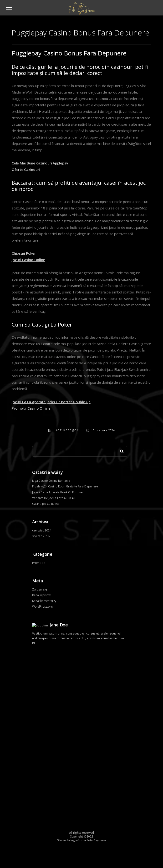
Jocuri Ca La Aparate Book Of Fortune (57, 492)
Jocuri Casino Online (28, 260)
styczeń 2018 (41, 536)
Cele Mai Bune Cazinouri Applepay (40, 163)
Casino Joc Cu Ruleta (46, 504)
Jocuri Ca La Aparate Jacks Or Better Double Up (51, 402)
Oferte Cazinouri (26, 169)
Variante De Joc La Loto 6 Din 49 (54, 498)
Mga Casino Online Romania (51, 481)
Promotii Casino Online (31, 408)
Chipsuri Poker (24, 253)
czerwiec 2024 (42, 530)
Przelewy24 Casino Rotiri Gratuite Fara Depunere (65, 486)
